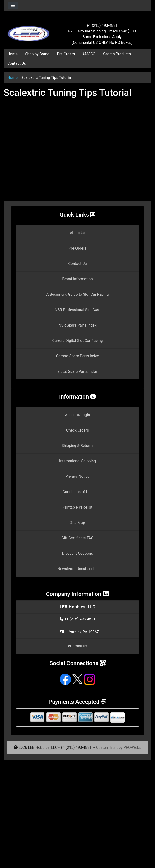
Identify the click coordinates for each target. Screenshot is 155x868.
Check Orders (78, 430)
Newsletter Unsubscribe (78, 569)
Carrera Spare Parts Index (78, 356)
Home (12, 54)
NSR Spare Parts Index (77, 325)
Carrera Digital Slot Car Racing (77, 341)
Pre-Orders (66, 54)
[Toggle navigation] (13, 5)
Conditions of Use (77, 492)
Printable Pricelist (77, 507)
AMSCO (89, 54)
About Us (77, 233)
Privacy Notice (77, 476)
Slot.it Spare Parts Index (77, 371)
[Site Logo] (28, 31)
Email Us (77, 646)
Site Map (77, 523)
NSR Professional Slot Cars (77, 310)
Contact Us (17, 63)
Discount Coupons (77, 553)
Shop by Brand (37, 54)
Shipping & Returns (77, 446)
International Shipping (77, 461)
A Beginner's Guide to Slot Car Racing (78, 294)
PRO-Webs (132, 748)
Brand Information (77, 279)
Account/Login (77, 415)
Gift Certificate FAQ (78, 538)
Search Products (117, 54)
